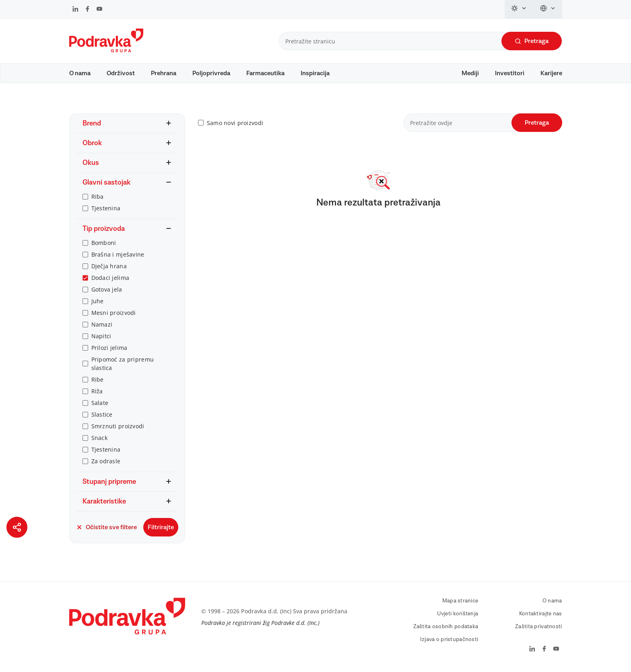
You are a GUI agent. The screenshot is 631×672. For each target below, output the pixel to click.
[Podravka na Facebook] (88, 10)
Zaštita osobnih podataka (446, 627)
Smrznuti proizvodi (118, 426)
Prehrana (164, 73)
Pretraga (532, 41)
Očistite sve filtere (106, 527)
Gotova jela (107, 289)
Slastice (102, 414)
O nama (80, 73)
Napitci (101, 336)
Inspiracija (315, 73)
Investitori (510, 73)
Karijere (551, 73)
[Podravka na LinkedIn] (75, 10)
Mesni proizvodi (114, 313)
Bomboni (104, 243)
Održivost (121, 73)
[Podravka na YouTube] (99, 10)
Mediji (470, 73)
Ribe (98, 379)
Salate (100, 403)
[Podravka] (106, 50)
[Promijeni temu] (519, 9)
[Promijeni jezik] (548, 9)
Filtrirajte (161, 527)
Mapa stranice (460, 601)
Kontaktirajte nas (541, 614)
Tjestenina (106, 208)
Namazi (102, 324)
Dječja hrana (109, 266)
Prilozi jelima (109, 348)
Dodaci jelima (110, 278)
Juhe (98, 301)
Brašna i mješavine (118, 254)
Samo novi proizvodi (235, 123)
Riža (97, 391)
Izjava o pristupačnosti (449, 639)
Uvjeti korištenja (458, 614)
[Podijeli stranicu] (17, 527)
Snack (99, 438)
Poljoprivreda (211, 73)
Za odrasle (106, 461)
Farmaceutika (265, 73)
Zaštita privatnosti (538, 627)
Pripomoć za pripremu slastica (123, 364)
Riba (98, 196)
